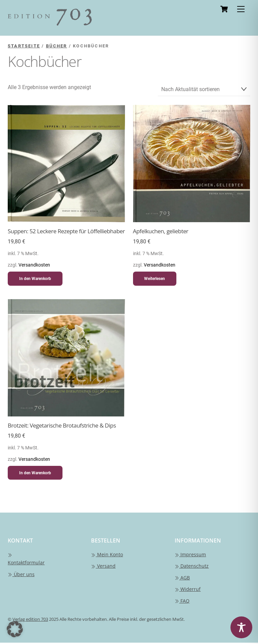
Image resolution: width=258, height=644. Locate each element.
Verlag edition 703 (30, 620)
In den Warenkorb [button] (35, 280)
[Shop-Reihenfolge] (204, 90)
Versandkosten (34, 266)
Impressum (190, 556)
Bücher (57, 46)
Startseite (24, 46)
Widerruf (188, 590)
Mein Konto (107, 556)
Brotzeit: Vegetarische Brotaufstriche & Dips (62, 427)
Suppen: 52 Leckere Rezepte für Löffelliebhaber (66, 233)
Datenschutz (192, 567)
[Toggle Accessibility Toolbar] (241, 627)
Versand (103, 567)
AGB (182, 579)
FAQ (182, 602)
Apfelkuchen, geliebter (161, 233)
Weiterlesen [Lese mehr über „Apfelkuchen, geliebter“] (155, 280)
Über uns (21, 576)
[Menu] (241, 9)
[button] (15, 629)
